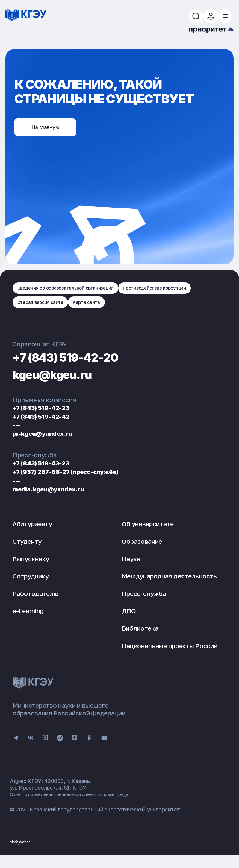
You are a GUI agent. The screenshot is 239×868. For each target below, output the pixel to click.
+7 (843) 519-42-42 (47, 425)
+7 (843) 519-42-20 (80, 365)
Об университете (148, 533)
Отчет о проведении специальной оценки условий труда (83, 806)
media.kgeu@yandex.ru (56, 498)
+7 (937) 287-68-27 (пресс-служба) (79, 480)
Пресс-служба (144, 602)
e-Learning (28, 620)
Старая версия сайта (45, 310)
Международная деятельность (169, 585)
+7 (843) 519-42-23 (47, 416)
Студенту (27, 550)
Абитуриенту (32, 533)
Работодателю (35, 602)
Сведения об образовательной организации (75, 293)
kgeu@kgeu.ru (63, 382)
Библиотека (140, 637)
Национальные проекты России (170, 654)
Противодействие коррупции (181, 293)
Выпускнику (31, 567)
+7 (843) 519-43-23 (48, 472)
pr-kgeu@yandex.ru (49, 442)
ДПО (129, 620)
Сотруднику (31, 585)
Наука (131, 567)
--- (18, 434)
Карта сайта (99, 310)
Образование (142, 550)
